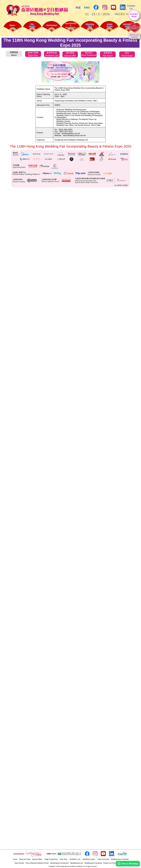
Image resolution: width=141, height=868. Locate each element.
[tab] (14, 54)
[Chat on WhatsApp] (128, 866)
